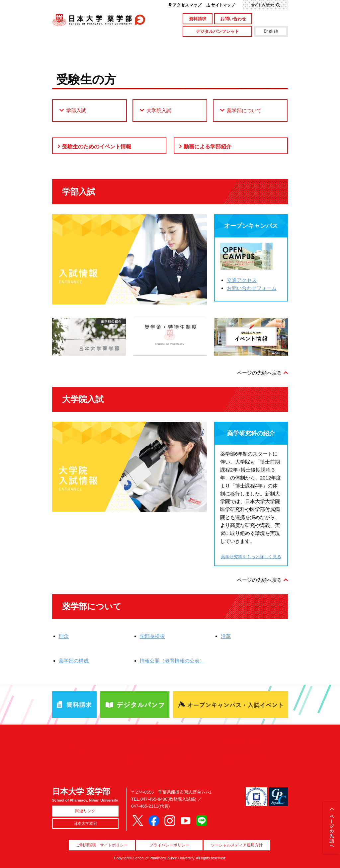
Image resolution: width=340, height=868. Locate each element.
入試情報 (140, 55)
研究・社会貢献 (199, 44)
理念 (64, 636)
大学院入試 (159, 110)
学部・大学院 (140, 44)
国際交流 (258, 55)
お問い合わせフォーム (252, 288)
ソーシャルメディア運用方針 (237, 845)
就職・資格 (199, 55)
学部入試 (76, 110)
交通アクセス (242, 280)
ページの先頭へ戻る (259, 373)
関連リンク (85, 811)
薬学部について (244, 110)
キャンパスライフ (82, 55)
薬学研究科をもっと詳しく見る (251, 557)
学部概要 (82, 44)
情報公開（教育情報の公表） (172, 661)
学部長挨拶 (152, 636)
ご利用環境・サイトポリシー (102, 845)
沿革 (226, 636)
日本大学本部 (85, 824)
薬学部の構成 (74, 661)
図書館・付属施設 (258, 44)
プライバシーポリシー (169, 845)
